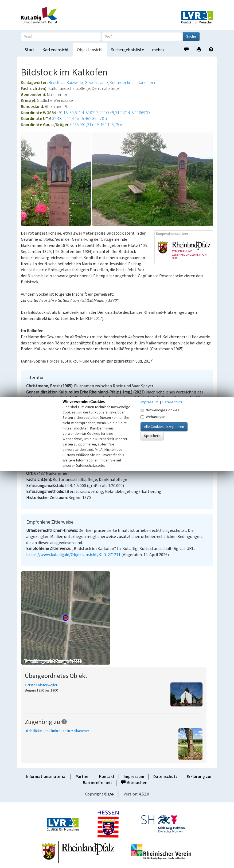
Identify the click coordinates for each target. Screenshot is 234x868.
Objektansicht (90, 50)
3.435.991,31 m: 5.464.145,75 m (96, 125)
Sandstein (146, 83)
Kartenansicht (56, 50)
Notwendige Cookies (160, 410)
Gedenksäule (96, 83)
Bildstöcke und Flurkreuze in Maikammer (57, 731)
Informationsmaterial (46, 777)
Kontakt (107, 777)
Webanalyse (153, 417)
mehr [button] (158, 50)
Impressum (134, 777)
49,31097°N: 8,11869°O (130, 113)
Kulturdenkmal (123, 83)
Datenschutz (165, 777)
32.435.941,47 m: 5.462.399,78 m (80, 119)
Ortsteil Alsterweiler (41, 685)
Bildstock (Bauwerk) (66, 83)
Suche (191, 37)
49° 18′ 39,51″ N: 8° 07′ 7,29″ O (83, 113)
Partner (83, 777)
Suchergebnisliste (128, 50)
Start (30, 50)
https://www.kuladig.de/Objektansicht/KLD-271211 (73, 555)
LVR (111, 794)
